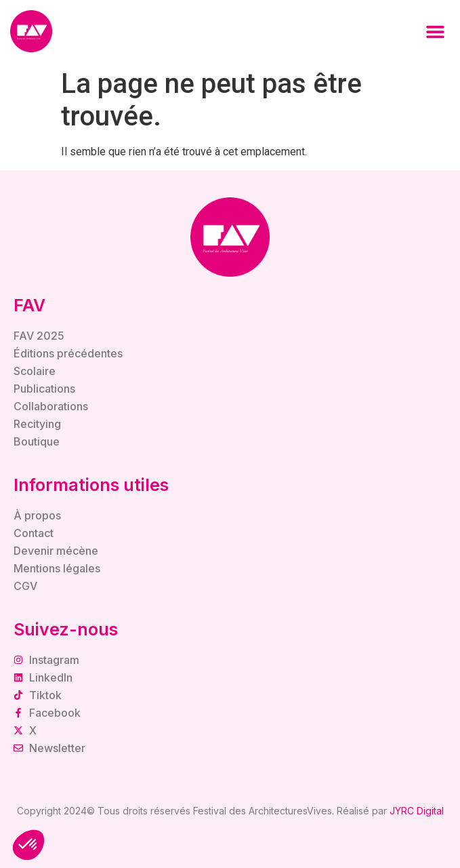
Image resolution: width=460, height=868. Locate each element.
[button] (436, 31)
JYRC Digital (417, 811)
